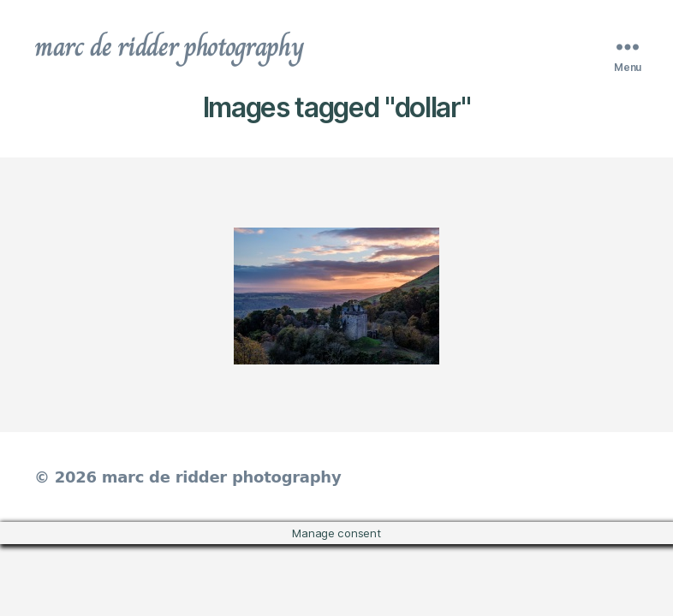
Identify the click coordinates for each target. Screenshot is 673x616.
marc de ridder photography (169, 46)
